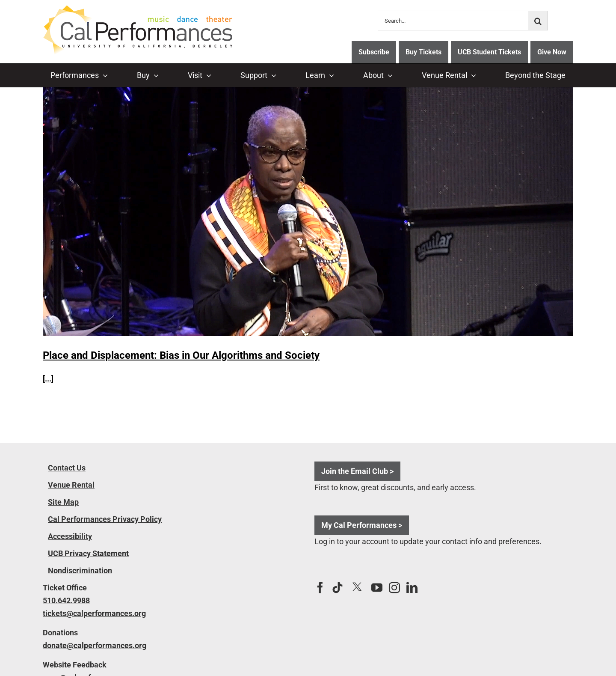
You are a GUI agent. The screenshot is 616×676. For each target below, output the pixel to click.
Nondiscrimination (80, 570)
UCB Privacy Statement (88, 553)
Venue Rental (71, 485)
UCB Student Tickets (489, 52)
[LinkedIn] (412, 587)
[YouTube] (377, 587)
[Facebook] (320, 587)
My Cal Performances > (362, 525)
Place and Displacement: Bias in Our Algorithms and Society (181, 355)
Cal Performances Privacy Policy (105, 519)
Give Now (552, 52)
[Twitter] (357, 587)
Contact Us (67, 468)
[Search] (538, 21)
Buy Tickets (423, 52)
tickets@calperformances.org (94, 613)
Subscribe (374, 52)
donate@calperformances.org (95, 645)
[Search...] (453, 21)
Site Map (63, 502)
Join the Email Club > (357, 471)
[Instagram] (394, 587)
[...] (48, 379)
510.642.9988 (66, 600)
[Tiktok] (338, 587)
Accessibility (70, 536)
